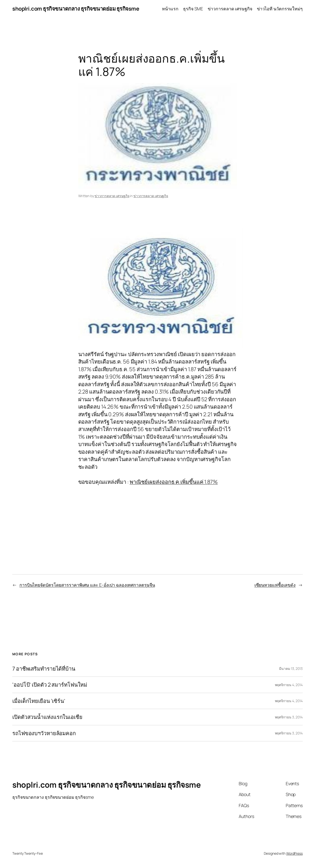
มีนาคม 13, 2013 (291, 668)
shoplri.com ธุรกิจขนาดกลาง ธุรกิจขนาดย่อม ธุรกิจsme (76, 9)
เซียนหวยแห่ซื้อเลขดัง (275, 585)
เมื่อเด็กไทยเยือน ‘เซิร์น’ (39, 701)
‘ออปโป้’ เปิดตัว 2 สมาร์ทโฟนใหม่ (50, 685)
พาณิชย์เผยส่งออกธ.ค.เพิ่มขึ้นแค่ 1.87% (174, 482)
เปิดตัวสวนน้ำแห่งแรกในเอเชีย (47, 717)
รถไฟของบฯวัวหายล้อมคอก (44, 733)
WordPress (294, 853)
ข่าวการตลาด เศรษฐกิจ (112, 196)
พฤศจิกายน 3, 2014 (289, 717)
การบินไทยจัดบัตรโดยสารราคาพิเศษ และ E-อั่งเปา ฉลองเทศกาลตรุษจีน (87, 585)
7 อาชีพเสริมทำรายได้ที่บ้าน (44, 669)
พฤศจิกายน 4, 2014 (289, 685)
